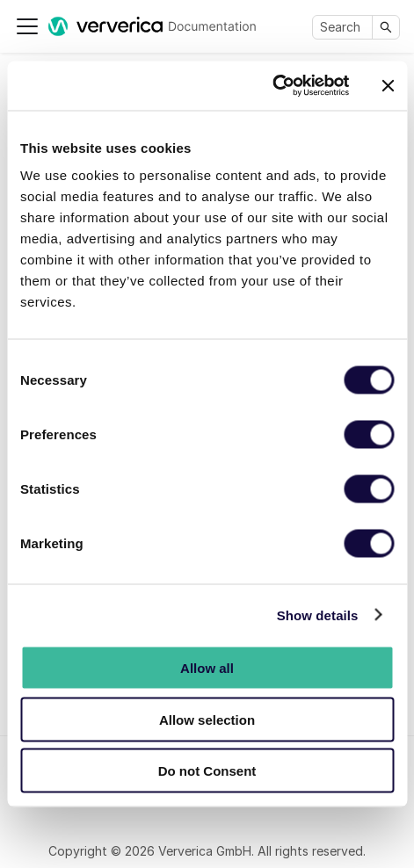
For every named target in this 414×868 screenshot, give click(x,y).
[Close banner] (388, 85)
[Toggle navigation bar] (27, 26)
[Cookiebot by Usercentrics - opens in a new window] (272, 86)
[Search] (344, 27)
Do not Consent (207, 771)
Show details (318, 615)
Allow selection (207, 719)
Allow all (207, 668)
